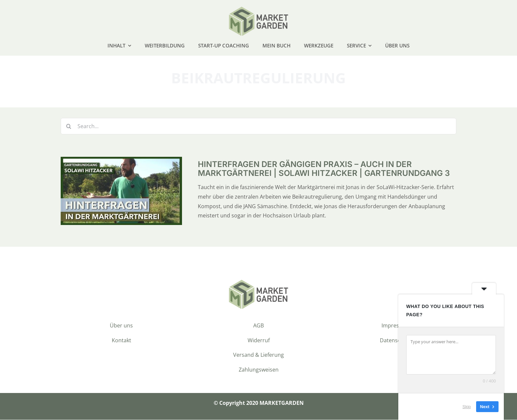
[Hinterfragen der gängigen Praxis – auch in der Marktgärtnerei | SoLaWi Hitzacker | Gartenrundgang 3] (121, 162)
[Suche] (69, 127)
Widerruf (259, 341)
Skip (467, 407)
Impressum (396, 326)
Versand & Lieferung (258, 355)
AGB (258, 326)
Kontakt (122, 341)
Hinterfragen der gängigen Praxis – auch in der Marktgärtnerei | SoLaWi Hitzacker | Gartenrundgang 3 (324, 169)
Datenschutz (396, 341)
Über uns (121, 326)
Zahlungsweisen (259, 370)
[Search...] (258, 127)
